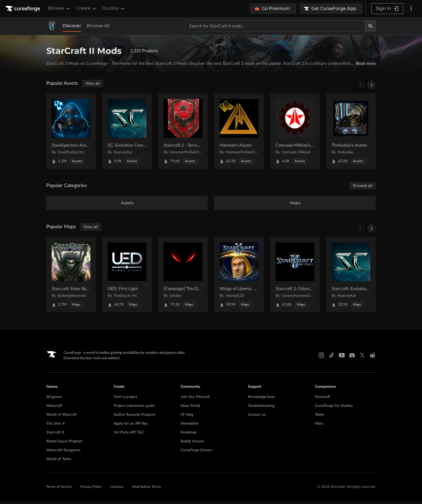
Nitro (319, 427)
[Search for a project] (275, 26)
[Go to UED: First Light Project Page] (127, 278)
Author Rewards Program (135, 418)
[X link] (362, 358)
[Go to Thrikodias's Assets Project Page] (351, 131)
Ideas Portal (190, 409)
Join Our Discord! (195, 400)
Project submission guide (134, 409)
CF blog (187, 418)
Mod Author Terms (147, 490)
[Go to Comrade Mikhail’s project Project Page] (295, 131)
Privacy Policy (91, 490)
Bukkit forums (192, 444)
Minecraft (54, 409)
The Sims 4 (55, 427)
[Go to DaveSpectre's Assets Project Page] (71, 131)
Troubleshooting (261, 409)
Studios (114, 8)
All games (54, 400)
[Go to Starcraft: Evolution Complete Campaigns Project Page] (351, 278)
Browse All (98, 26)
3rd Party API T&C (129, 435)
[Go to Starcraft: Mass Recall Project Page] (71, 278)
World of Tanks (59, 462)
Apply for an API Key (131, 427)
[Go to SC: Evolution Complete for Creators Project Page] (127, 131)
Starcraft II (55, 435)
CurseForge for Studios (334, 409)
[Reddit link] (372, 358)
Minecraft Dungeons (63, 453)
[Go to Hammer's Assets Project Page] (239, 131)
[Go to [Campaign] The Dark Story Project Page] (183, 278)
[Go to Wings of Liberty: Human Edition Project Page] (239, 278)
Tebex (320, 418)
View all (93, 83)
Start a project (125, 400)
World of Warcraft (62, 418)
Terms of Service (59, 490)
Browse (59, 8)
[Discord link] (352, 358)
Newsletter (190, 427)
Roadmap (189, 435)
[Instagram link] (321, 358)
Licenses (117, 490)
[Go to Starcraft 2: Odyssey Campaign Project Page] (295, 278)
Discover (72, 26)
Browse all (363, 186)
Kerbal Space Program (64, 444)
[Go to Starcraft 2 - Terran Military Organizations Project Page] (183, 131)
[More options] (411, 9)
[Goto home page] (23, 9)
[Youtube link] (342, 358)
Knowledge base (261, 400)
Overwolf (323, 400)
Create (86, 8)
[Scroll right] (371, 85)
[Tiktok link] (332, 358)
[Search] (371, 26)
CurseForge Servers (196, 453)
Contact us (257, 418)
